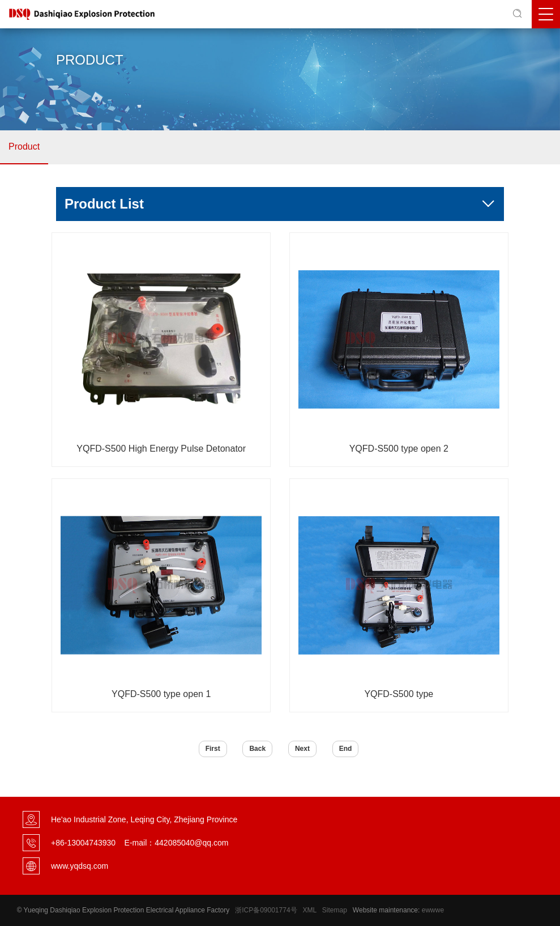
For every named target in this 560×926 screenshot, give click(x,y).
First (213, 749)
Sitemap (335, 910)
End (346, 749)
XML (310, 910)
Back (257, 749)
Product (24, 146)
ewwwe (433, 910)
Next (302, 749)
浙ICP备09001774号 (266, 910)
